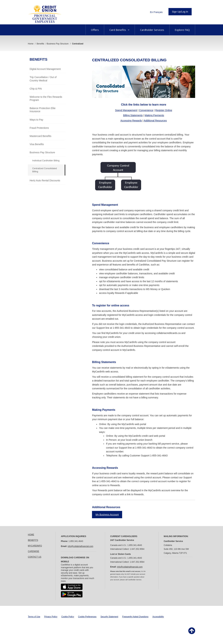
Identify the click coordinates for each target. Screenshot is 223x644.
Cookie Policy (68, 617)
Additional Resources (155, 121)
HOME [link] (31, 535)
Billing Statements (133, 115)
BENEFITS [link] (33, 540)
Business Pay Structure (42, 152)
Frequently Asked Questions (135, 617)
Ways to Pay (36, 120)
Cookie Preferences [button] (87, 617)
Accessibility (158, 617)
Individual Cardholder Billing (46, 161)
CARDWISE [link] (34, 551)
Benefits (39, 59)
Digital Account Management (45, 69)
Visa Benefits (37, 144)
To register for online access (111, 305)
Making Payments (154, 115)
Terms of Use (34, 617)
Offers (95, 30)
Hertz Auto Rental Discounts (45, 180)
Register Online (164, 110)
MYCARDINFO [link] (35, 546)
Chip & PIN (36, 89)
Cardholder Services (152, 30)
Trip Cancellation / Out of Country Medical (43, 79)
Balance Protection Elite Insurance (43, 110)
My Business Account (107, 515)
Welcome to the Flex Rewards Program (46, 98)
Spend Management (126, 110)
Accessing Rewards (131, 121)
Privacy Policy (51, 617)
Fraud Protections (39, 128)
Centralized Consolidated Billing (45, 170)
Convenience (146, 110)
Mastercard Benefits (41, 136)
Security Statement (109, 617)
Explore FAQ (182, 30)
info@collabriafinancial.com (80, 546)
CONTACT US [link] (35, 557)
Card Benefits (119, 30)
